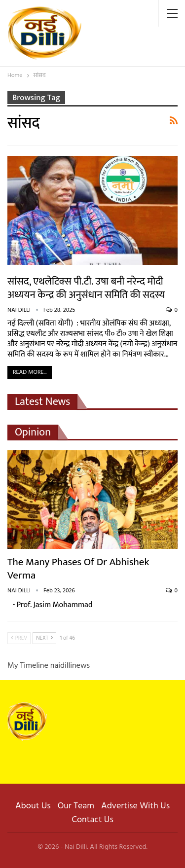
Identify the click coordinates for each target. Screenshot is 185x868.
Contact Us (92, 820)
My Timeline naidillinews (49, 666)
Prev (19, 638)
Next (44, 638)
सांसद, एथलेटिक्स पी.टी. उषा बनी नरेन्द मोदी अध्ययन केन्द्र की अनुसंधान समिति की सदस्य (86, 288)
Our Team (76, 806)
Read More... (30, 372)
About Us (33, 806)
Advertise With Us (135, 806)
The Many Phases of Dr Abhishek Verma (78, 569)
